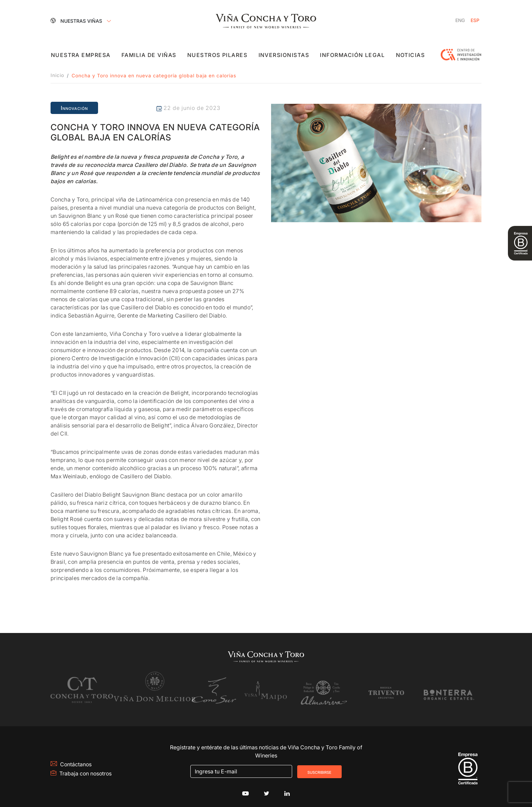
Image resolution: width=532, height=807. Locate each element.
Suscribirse (319, 768)
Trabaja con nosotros (82, 769)
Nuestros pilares (218, 56)
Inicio (57, 75)
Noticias (410, 56)
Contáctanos (71, 760)
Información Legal (353, 56)
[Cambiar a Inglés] (460, 21)
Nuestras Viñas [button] (77, 21)
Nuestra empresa (81, 56)
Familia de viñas (149, 56)
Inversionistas (284, 56)
